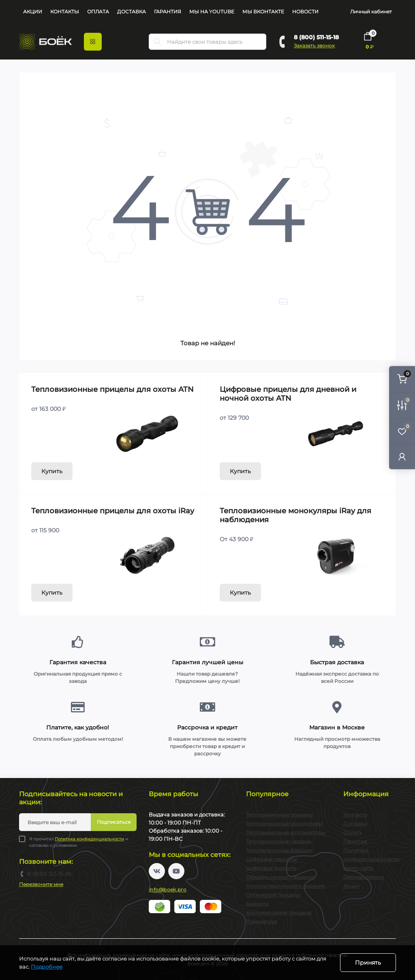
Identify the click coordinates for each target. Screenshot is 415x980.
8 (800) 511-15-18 (316, 37)
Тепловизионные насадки (279, 841)
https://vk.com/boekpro (157, 871)
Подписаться (114, 822)
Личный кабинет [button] (371, 12)
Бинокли (257, 904)
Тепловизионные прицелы (279, 815)
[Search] (158, 42)
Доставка (132, 12)
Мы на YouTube (212, 12)
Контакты (65, 12)
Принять (368, 963)
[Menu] (93, 42)
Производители (364, 877)
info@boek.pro (168, 890)
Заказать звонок (314, 46)
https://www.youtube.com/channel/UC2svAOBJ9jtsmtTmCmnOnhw (176, 871)
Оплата (98, 12)
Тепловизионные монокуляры (284, 824)
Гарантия (168, 12)
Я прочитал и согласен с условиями (79, 842)
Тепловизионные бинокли (279, 850)
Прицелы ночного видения (280, 877)
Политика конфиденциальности (89, 839)
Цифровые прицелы (271, 859)
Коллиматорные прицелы (279, 913)
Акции (33, 12)
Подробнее (47, 967)
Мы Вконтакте (263, 12)
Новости (305, 12)
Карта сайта (358, 868)
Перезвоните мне (41, 884)
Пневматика (261, 922)
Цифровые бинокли (271, 868)
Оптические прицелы (273, 895)
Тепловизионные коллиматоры (286, 832)
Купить (52, 471)
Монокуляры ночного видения (285, 886)
